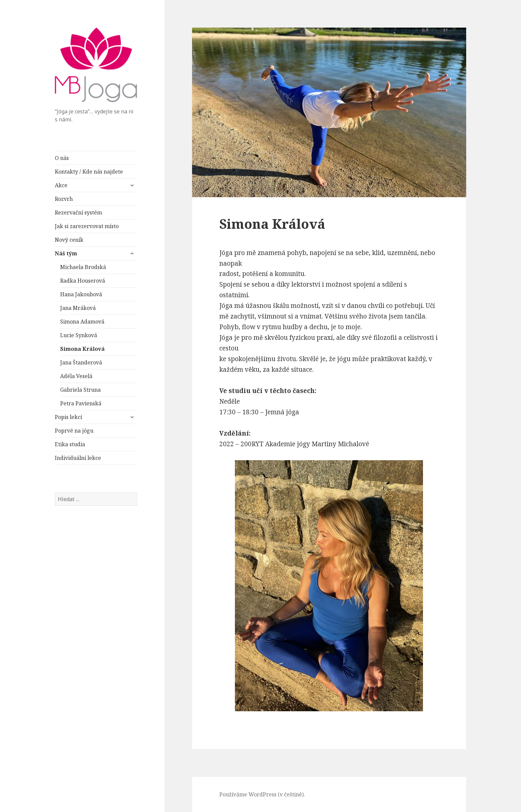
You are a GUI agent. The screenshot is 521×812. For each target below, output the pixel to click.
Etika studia (70, 444)
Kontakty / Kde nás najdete (89, 172)
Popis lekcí (68, 417)
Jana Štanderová (81, 362)
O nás (62, 158)
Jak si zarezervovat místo (87, 226)
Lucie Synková (79, 335)
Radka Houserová (83, 281)
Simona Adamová (82, 322)
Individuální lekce (78, 458)
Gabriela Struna (80, 390)
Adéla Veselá (76, 376)
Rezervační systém (78, 212)
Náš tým (66, 253)
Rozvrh (64, 199)
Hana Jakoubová (81, 294)
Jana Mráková (78, 308)
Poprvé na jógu (74, 431)
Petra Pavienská (81, 403)
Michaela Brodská (83, 267)
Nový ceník (69, 240)
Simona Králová (82, 349)
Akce (61, 185)
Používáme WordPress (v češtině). (262, 794)
